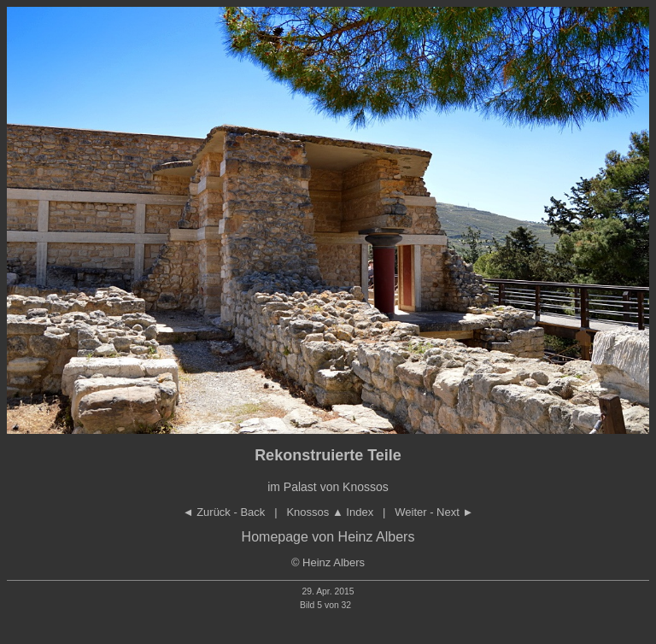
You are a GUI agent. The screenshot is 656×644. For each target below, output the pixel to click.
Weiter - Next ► (434, 512)
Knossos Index (330, 512)
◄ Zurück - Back (224, 512)
